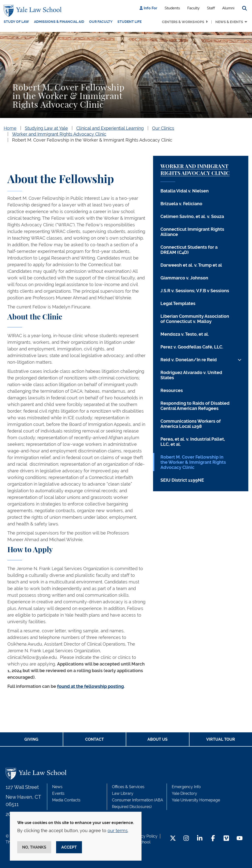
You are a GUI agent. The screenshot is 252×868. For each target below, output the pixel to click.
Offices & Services (128, 787)
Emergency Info (186, 787)
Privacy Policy (145, 836)
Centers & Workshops (183, 22)
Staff (211, 8)
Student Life (129, 22)
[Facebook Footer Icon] (213, 839)
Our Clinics (163, 128)
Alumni (228, 8)
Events (58, 793)
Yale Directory (184, 793)
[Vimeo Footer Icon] (226, 839)
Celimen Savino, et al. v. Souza (192, 216)
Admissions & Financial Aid (59, 22)
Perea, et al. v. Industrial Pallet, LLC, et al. (193, 442)
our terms (118, 831)
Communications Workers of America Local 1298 (191, 424)
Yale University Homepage (196, 800)
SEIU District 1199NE (182, 480)
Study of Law (16, 22)
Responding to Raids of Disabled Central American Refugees (195, 406)
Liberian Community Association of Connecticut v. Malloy (195, 319)
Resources (172, 390)
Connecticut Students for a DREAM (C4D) (189, 250)
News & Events (229, 22)
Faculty (193, 8)
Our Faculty (101, 22)
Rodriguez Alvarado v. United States (191, 375)
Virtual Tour (221, 739)
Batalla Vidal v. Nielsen (185, 191)
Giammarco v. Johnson (184, 278)
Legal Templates (178, 303)
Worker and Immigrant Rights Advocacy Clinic (59, 134)
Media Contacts (66, 800)
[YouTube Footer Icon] (240, 839)
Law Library (123, 793)
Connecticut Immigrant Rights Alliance (192, 232)
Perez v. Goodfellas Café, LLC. (192, 347)
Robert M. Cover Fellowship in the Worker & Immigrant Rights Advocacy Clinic (92, 140)
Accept (69, 847)
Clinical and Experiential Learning (110, 128)
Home (10, 128)
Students (172, 8)
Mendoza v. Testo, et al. (185, 334)
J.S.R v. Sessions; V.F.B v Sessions (195, 291)
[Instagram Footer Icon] (186, 839)
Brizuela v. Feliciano (181, 204)
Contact (94, 739)
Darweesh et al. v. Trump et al (191, 265)
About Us (157, 739)
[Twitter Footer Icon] (173, 839)
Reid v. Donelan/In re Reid (189, 360)
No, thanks (34, 847)
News (57, 787)
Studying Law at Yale (46, 128)
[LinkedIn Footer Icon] (200, 839)
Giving (31, 739)
